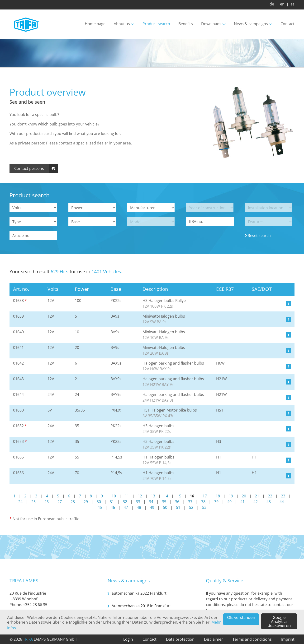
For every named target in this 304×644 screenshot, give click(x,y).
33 (138, 502)
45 (100, 507)
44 (282, 502)
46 (113, 507)
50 (165, 507)
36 (177, 502)
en (282, 4)
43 (269, 502)
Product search (156, 24)
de (272, 4)
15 (179, 496)
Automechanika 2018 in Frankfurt (141, 606)
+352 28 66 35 (35, 605)
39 (216, 502)
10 (114, 496)
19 (231, 496)
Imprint (288, 639)
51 (178, 507)
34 (151, 502)
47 (126, 507)
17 (205, 496)
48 (139, 507)
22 (270, 496)
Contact (287, 24)
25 (33, 502)
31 (112, 502)
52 (191, 507)
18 (218, 496)
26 (47, 502)
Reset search (259, 236)
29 (86, 502)
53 (204, 507)
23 (283, 496)
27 (60, 502)
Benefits (186, 24)
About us (122, 24)
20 (244, 496)
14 (166, 496)
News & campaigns (251, 24)
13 (153, 496)
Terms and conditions (252, 639)
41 (242, 502)
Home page (95, 24)
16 (192, 496)
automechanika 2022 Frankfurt (139, 593)
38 (203, 502)
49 (152, 507)
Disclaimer (214, 639)
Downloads (211, 24)
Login (128, 639)
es (292, 4)
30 (99, 502)
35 (164, 502)
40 (229, 502)
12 (140, 496)
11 (127, 496)
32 (125, 502)
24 (20, 502)
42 (256, 502)
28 (73, 502)
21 (257, 496)
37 (190, 502)
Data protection (180, 639)
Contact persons (29, 168)
